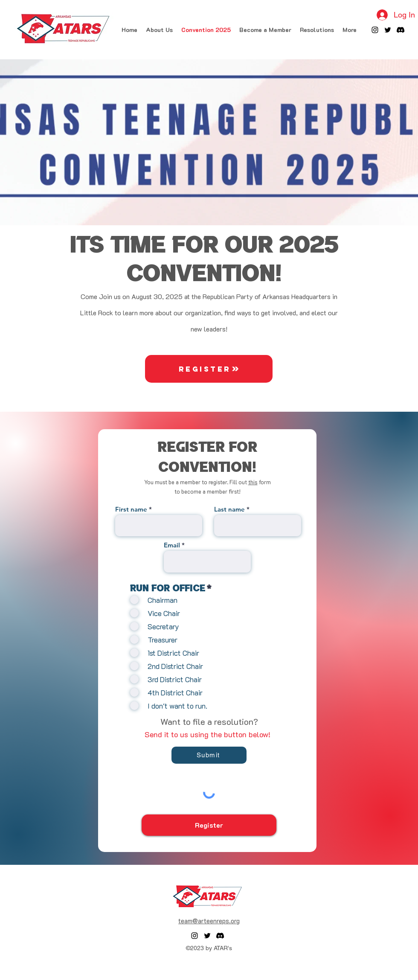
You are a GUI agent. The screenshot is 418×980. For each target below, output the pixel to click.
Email (172, 545)
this (253, 482)
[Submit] (209, 755)
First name (131, 509)
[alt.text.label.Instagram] (375, 30)
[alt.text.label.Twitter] (388, 30)
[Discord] (401, 30)
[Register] (209, 369)
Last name (229, 509)
